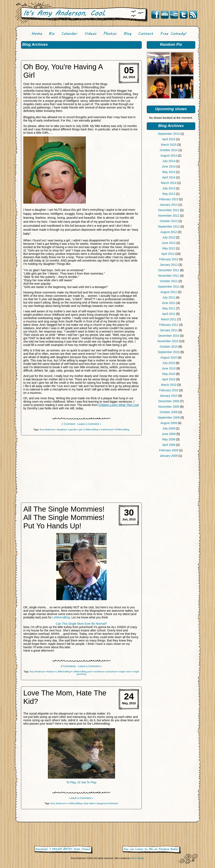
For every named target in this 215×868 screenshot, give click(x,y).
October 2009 (169, 412)
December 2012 (169, 210)
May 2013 (169, 194)
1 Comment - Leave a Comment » (81, 424)
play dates (90, 803)
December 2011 (169, 270)
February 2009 (169, 450)
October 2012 (169, 221)
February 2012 (169, 259)
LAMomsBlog (91, 429)
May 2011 (169, 308)
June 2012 (169, 243)
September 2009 (169, 418)
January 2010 (169, 396)
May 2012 (169, 248)
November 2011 (169, 276)
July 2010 (169, 363)
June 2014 (169, 166)
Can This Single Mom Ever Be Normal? (81, 624)
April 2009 (169, 445)
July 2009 (169, 428)
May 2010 (169, 374)
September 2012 (169, 226)
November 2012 (169, 216)
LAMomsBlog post (82, 672)
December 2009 (169, 401)
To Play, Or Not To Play (81, 782)
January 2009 (169, 456)
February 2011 (169, 325)
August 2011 (169, 292)
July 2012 (169, 237)
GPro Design (137, 858)
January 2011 (169, 330)
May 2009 (169, 439)
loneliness (99, 672)
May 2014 (169, 172)
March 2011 (169, 319)
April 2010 (169, 379)
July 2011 (169, 297)
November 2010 (168, 341)
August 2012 (169, 232)
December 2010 (169, 336)
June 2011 (169, 303)
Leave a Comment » (81, 798)
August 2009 (169, 423)
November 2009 (169, 407)
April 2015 (169, 139)
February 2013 (169, 199)
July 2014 (169, 161)
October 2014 (169, 150)
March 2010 (169, 385)
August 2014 (169, 156)
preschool (112, 672)
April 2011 (169, 314)
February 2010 (169, 390)
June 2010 (169, 368)
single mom (125, 672)
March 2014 (169, 183)
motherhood (107, 429)
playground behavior (108, 803)
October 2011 (169, 281)
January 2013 (169, 205)
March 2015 (169, 145)
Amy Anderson (47, 429)
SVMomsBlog (122, 429)
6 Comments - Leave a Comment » (81, 666)
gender (73, 429)
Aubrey (51, 672)
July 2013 (169, 188)
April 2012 (168, 254)
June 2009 (169, 434)
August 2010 (169, 357)
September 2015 (169, 134)
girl (81, 429)
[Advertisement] (171, 493)
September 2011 (169, 287)
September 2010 (169, 352)
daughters (62, 429)
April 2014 (169, 177)
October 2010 (169, 347)
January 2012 (169, 265)
